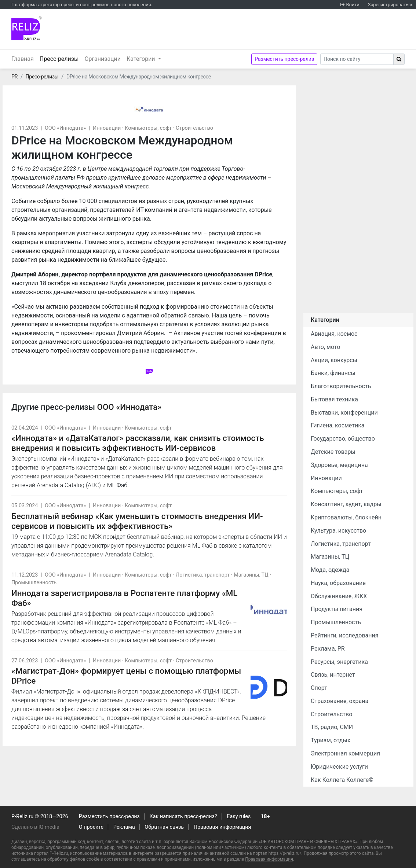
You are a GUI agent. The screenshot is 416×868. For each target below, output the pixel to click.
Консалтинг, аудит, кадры (346, 504)
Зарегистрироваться (391, 5)
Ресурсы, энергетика (339, 662)
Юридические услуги (339, 767)
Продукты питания (337, 609)
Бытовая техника (334, 399)
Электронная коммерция (345, 753)
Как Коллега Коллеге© (342, 780)
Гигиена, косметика (338, 425)
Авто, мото (325, 347)
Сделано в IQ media (35, 827)
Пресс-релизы (61, 58)
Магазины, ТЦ (251, 575)
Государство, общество (343, 439)
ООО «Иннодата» (65, 128)
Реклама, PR (328, 649)
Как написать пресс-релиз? (183, 816)
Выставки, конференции (344, 413)
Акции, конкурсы (334, 360)
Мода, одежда (330, 570)
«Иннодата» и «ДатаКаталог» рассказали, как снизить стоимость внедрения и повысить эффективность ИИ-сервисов (138, 443)
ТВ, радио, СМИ (332, 727)
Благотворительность (341, 386)
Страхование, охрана (340, 701)
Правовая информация (222, 827)
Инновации (107, 128)
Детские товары (333, 452)
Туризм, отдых (331, 740)
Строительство (194, 128)
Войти (353, 5)
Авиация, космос (334, 334)
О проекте (91, 827)
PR (14, 77)
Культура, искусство (338, 531)
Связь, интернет (333, 675)
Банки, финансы (333, 373)
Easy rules (239, 816)
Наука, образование (338, 583)
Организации (103, 59)
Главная (23, 59)
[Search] (357, 59)
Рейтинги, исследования (345, 635)
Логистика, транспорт (203, 575)
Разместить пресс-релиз (284, 59)
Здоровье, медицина (339, 465)
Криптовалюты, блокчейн (346, 517)
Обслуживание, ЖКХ (339, 596)
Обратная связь (164, 827)
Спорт (319, 688)
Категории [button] (142, 59)
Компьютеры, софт (148, 128)
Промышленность (34, 583)
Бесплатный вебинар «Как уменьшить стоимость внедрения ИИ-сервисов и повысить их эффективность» (137, 521)
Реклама (124, 827)
